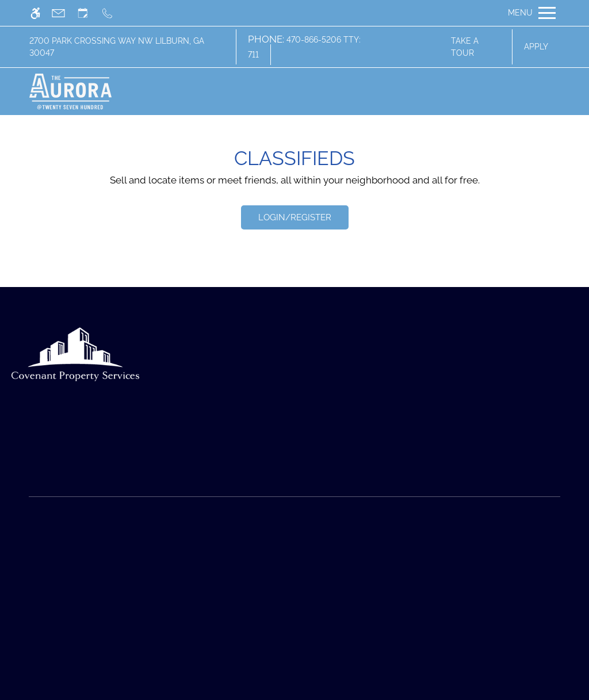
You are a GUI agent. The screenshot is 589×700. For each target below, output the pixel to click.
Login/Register (295, 217)
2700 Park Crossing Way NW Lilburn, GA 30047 (117, 47)
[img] (70, 91)
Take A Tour (465, 47)
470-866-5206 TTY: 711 (304, 47)
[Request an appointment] (88, 13)
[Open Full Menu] (532, 13)
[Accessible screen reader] (41, 13)
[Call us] (112, 13)
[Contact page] (64, 13)
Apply (536, 47)
